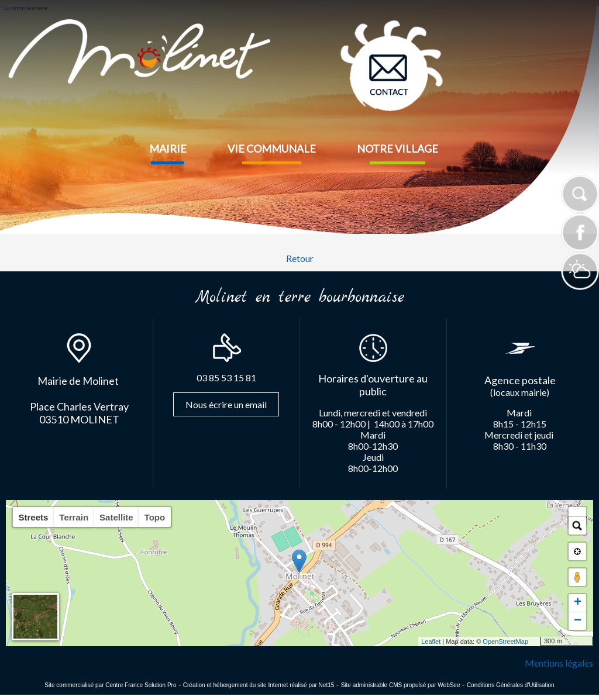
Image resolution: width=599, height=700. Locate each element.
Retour (300, 258)
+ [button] (578, 603)
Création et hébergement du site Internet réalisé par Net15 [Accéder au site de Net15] (259, 685)
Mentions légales (559, 663)
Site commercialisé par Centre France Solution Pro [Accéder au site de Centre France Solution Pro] (110, 685)
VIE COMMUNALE (272, 149)
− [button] (578, 621)
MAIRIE (168, 149)
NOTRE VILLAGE (397, 149)
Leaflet (431, 642)
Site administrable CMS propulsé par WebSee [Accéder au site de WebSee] (401, 685)
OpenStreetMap (505, 642)
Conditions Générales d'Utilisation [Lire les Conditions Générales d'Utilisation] (511, 685)
